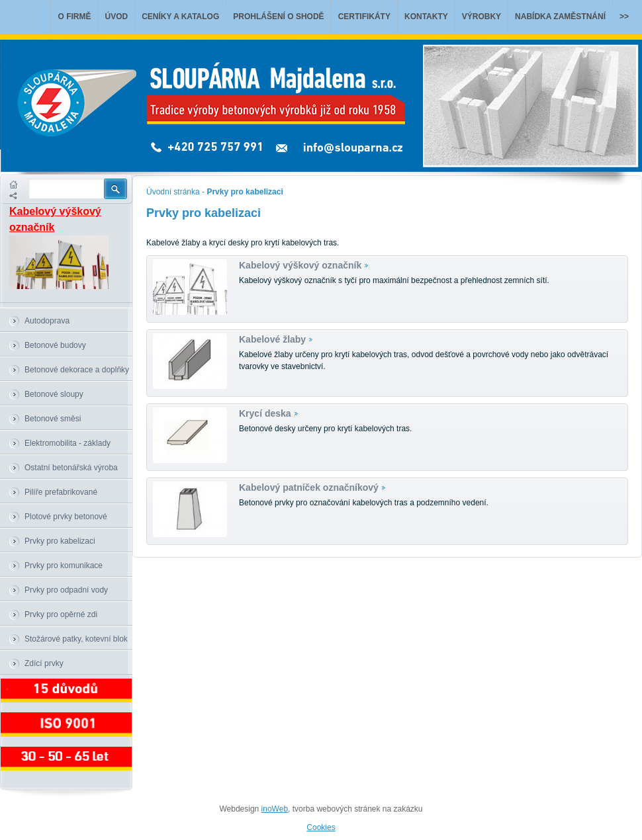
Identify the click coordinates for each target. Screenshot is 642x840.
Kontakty (426, 17)
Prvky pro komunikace (64, 566)
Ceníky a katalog (180, 17)
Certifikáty (364, 17)
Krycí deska (265, 413)
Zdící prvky (44, 663)
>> (624, 17)
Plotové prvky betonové (66, 517)
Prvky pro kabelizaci (60, 541)
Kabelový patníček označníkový (309, 487)
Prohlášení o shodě (278, 17)
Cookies (321, 827)
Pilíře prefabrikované (61, 492)
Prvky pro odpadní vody (66, 590)
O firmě (74, 17)
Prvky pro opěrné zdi (61, 614)
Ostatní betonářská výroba (71, 468)
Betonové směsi (53, 419)
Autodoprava (47, 321)
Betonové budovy (55, 345)
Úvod (116, 17)
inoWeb (275, 809)
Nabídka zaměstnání (560, 17)
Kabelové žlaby (272, 339)
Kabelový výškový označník (300, 265)
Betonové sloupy (54, 394)
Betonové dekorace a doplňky (77, 370)
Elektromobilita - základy (68, 443)
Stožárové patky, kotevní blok (76, 639)
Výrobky (481, 17)
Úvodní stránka (173, 192)
